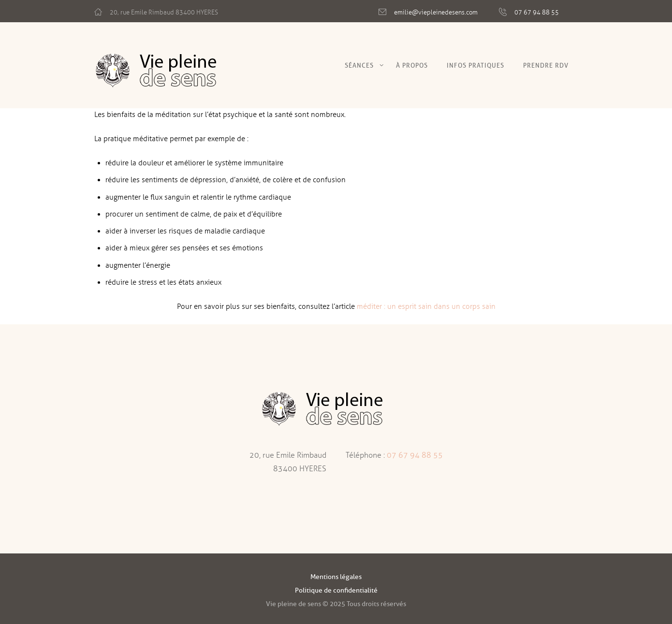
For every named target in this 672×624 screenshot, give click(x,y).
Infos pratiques (475, 65)
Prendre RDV (546, 65)
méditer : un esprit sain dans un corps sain (426, 306)
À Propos (412, 65)
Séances (359, 65)
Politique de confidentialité (336, 590)
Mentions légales (336, 577)
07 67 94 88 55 (537, 13)
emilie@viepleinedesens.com (436, 13)
